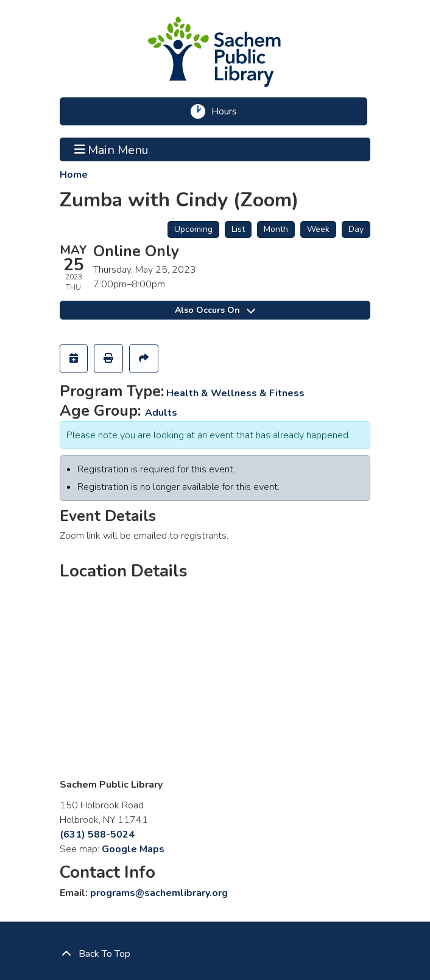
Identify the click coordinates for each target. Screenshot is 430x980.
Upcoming (193, 229)
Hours (228, 111)
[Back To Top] (215, 954)
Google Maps (133, 849)
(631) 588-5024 (97, 835)
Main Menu (112, 149)
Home (74, 175)
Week (318, 229)
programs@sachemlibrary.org (159, 893)
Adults (161, 413)
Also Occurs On (215, 310)
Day (356, 229)
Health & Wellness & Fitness (235, 393)
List (238, 229)
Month (276, 229)
